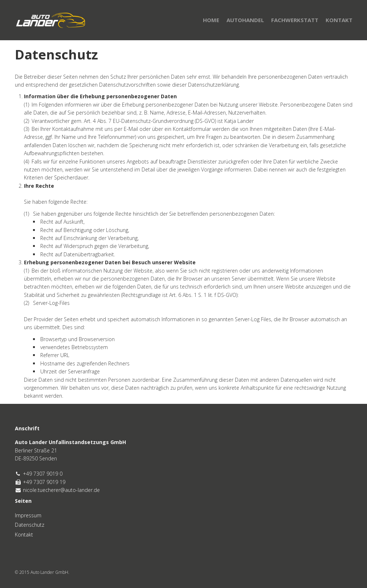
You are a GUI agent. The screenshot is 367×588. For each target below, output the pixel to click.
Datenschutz (30, 525)
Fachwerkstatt (295, 20)
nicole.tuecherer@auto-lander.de (61, 490)
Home (211, 20)
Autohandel (245, 20)
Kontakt (339, 20)
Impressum (28, 515)
